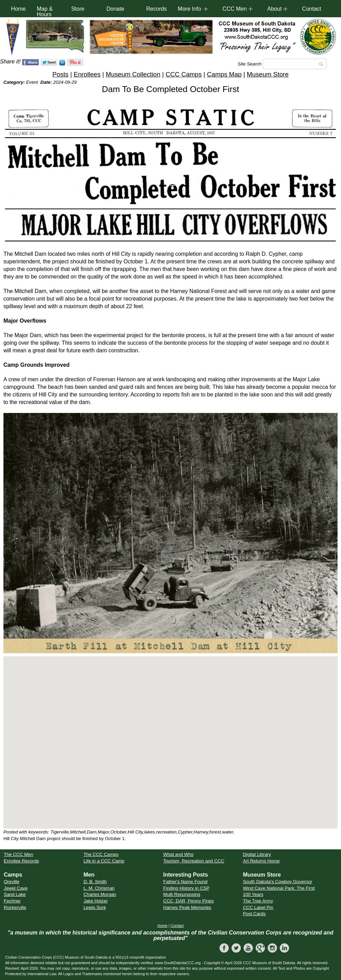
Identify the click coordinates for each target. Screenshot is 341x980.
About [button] (275, 9)
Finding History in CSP (186, 888)
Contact (312, 9)
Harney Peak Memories (187, 907)
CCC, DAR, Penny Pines (189, 901)
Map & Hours (45, 12)
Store (78, 9)
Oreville (12, 882)
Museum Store (268, 74)
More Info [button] (189, 9)
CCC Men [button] (235, 9)
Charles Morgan (100, 894)
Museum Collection (133, 74)
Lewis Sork (95, 907)
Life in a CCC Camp (104, 861)
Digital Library (257, 854)
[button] (170, 736)
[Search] (295, 64)
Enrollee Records (21, 861)
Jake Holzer (95, 901)
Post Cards (254, 914)
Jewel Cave (16, 888)
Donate (115, 9)
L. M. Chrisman (99, 888)
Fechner (12, 901)
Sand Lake (15, 894)
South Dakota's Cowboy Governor (277, 882)
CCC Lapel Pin (258, 907)
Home (18, 9)
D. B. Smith (95, 882)
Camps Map (224, 74)
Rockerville (15, 907)
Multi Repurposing (182, 894)
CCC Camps (184, 74)
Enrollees (87, 74)
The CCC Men (18, 854)
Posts (60, 74)
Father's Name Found (185, 882)
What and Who (178, 854)
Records (157, 9)
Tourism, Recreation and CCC (194, 861)
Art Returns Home (261, 861)
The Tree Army (258, 901)
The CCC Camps (101, 854)
